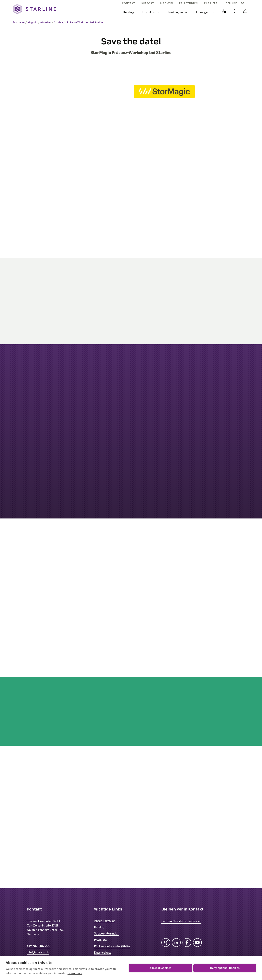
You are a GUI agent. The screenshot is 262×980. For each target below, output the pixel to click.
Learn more (75, 973)
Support (148, 3)
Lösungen (203, 12)
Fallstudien (189, 3)
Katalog (129, 12)
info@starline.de (38, 952)
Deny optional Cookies (225, 968)
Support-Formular (106, 934)
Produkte (148, 12)
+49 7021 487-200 (39, 946)
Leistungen (175, 12)
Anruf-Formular (105, 921)
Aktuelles (46, 23)
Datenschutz (103, 953)
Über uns (231, 3)
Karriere (211, 3)
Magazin (167, 3)
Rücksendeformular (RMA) (112, 947)
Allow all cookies (161, 968)
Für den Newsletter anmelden (181, 921)
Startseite (19, 23)
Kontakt (129, 3)
